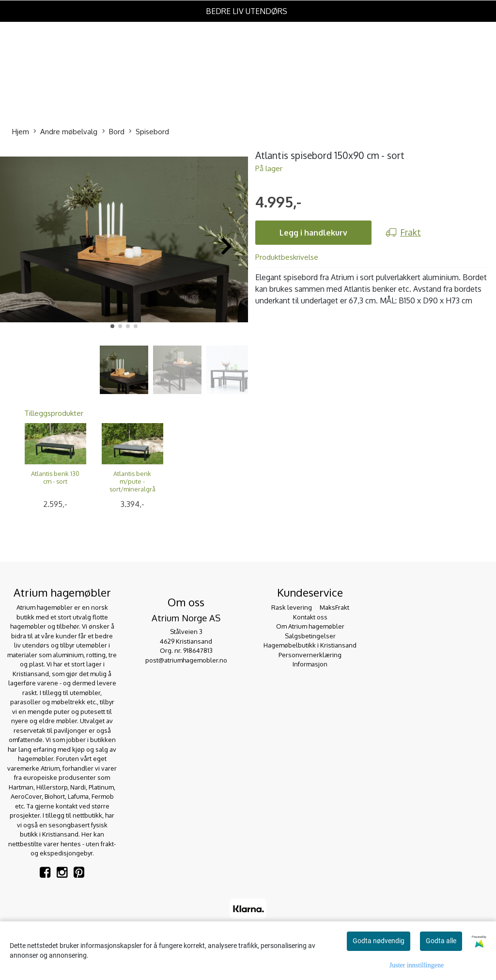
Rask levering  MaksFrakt (310, 607)
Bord (113, 132)
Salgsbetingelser (310, 636)
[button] (112, 326)
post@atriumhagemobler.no (186, 660)
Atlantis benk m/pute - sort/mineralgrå (132, 481)
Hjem (21, 132)
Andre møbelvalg (65, 132)
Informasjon (310, 664)
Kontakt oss (310, 617)
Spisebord (149, 132)
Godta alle (441, 941)
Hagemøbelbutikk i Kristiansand (310, 645)
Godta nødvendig (379, 941)
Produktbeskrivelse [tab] (287, 257)
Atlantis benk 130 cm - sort (55, 477)
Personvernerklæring (310, 655)
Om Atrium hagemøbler (310, 626)
